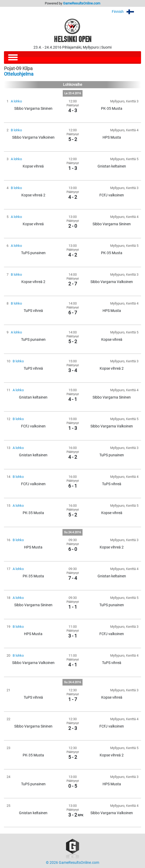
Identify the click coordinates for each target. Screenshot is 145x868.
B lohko (16, 130)
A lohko (16, 101)
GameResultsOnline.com (82, 3)
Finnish (126, 12)
